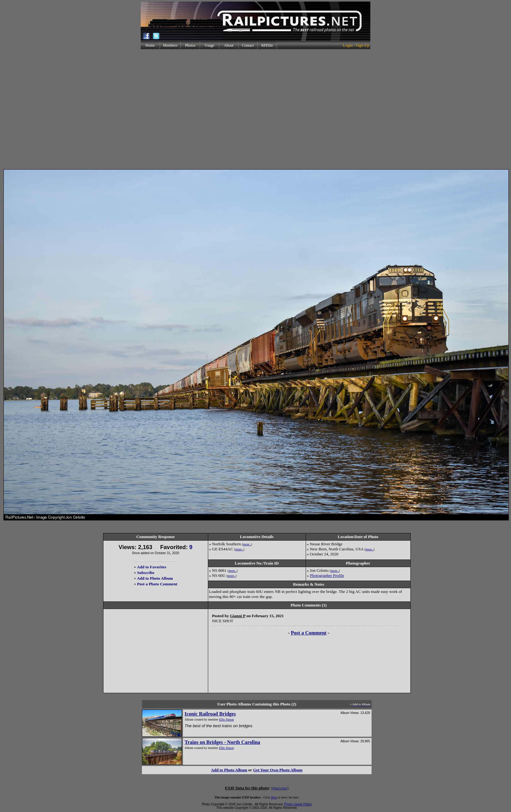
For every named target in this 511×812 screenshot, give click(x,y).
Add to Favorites (152, 567)
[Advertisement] (254, 109)
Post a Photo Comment (157, 584)
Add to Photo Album (155, 578)
